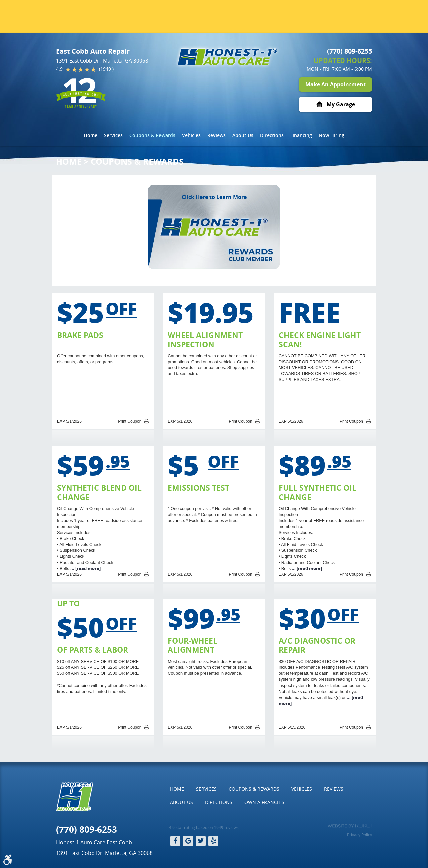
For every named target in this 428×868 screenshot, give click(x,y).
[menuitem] (90, 135)
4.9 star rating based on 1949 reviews (204, 827)
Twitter (201, 841)
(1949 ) (106, 69)
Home (90, 135)
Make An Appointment (336, 84)
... (85, 568)
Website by (350, 826)
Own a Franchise (266, 802)
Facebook (175, 841)
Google (188, 841)
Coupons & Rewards (152, 135)
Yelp (213, 841)
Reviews (217, 135)
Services (113, 135)
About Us (243, 135)
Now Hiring (332, 135)
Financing (301, 135)
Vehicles (191, 135)
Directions (272, 135)
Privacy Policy (360, 835)
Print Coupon (130, 421)
